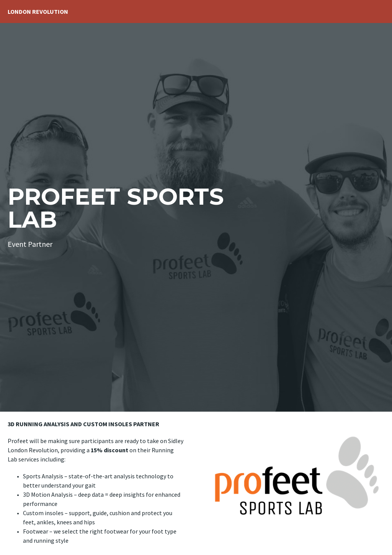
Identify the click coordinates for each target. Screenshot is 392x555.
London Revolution (38, 11)
